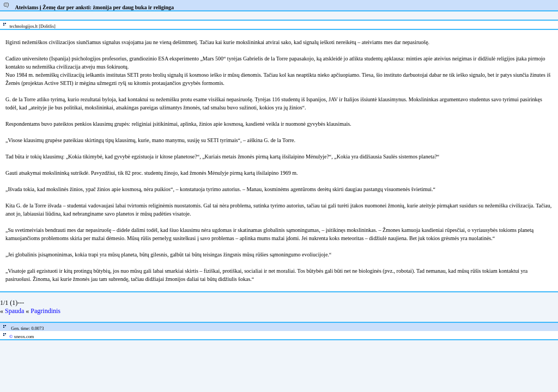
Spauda (14, 311)
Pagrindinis (46, 311)
